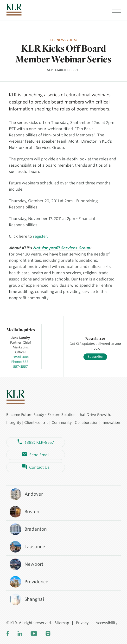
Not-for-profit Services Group (61, 248)
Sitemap (62, 623)
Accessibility (106, 623)
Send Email (36, 455)
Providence (29, 582)
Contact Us (36, 467)
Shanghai (27, 599)
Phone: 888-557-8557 (21, 364)
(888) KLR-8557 (36, 442)
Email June (21, 357)
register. (41, 236)
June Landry (21, 338)
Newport (26, 564)
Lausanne (27, 547)
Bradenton (28, 529)
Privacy (82, 623)
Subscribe (95, 357)
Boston (24, 512)
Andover (26, 494)
